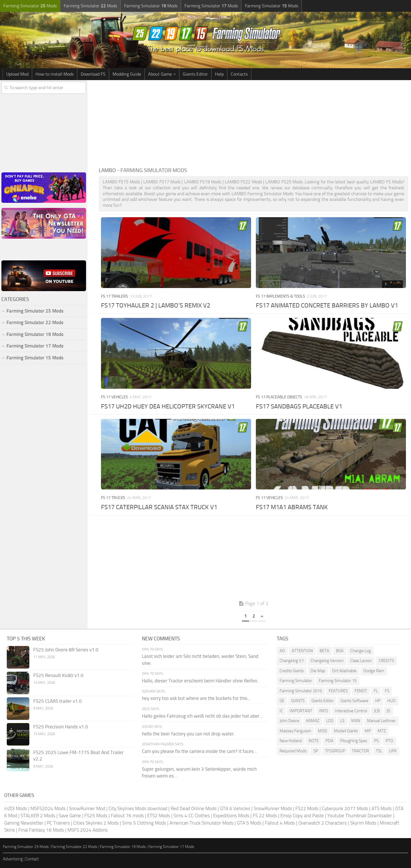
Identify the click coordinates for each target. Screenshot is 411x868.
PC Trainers (58, 823)
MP (368, 731)
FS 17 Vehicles (115, 397)
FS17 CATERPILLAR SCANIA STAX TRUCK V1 (159, 507)
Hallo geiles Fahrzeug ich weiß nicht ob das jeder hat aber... (202, 716)
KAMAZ (313, 721)
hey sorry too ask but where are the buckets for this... (196, 698)
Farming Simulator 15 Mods (35, 358)
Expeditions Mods (231, 816)
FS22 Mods (307, 808)
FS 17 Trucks (113, 498)
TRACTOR (360, 751)
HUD (392, 701)
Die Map (318, 671)
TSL (379, 751)
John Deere (289, 721)
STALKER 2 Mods (38, 816)
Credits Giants (292, 671)
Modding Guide (127, 74)
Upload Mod (17, 74)
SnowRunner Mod (87, 808)
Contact (32, 859)
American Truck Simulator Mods (202, 823)
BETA (324, 651)
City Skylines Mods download (138, 808)
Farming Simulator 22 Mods (35, 322)
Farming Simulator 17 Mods (35, 346)
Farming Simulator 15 (338, 681)
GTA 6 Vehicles (235, 808)
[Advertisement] (253, 122)
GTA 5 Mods (249, 823)
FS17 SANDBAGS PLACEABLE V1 (299, 406)
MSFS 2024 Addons (88, 830)
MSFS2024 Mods (48, 808)
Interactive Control (351, 711)
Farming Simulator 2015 (301, 691)
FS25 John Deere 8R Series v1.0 (66, 650)
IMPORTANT (301, 711)
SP (316, 751)
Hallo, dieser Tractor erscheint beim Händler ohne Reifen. (200, 681)
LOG (330, 721)
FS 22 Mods (265, 816)
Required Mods (293, 751)
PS (376, 741)
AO (282, 651)
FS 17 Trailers (115, 296)
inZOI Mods (16, 808)
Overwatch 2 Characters (323, 823)
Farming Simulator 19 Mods (35, 334)
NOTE (314, 741)
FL (376, 691)
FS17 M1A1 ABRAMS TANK (292, 507)
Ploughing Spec (354, 741)
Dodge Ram (374, 671)
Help (219, 74)
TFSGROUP (335, 751)
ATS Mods (382, 808)
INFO (324, 711)
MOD (323, 731)
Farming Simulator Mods (30, 6)
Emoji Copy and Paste (302, 816)
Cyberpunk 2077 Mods (345, 808)
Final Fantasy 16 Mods (41, 830)
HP (378, 701)
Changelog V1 (292, 661)
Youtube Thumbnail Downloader (360, 816)
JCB (377, 711)
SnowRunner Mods (273, 808)
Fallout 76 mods (127, 816)
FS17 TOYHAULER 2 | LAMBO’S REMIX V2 (156, 306)
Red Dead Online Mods (194, 808)
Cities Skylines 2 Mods (96, 823)
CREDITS (386, 661)
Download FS (93, 74)
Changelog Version (327, 661)
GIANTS (298, 701)
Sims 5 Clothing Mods (144, 823)
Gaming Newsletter (24, 823)
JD (388, 711)
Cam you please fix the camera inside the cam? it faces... (199, 751)
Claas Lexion (361, 661)
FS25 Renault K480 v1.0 (58, 675)
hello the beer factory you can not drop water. (188, 734)
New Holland (291, 741)
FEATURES (338, 691)
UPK (393, 751)
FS (387, 691)
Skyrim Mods (363, 823)
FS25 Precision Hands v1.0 (61, 727)
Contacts (239, 74)
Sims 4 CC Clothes (192, 816)
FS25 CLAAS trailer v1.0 (58, 701)
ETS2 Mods (159, 816)
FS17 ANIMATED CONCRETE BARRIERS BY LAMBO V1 (327, 306)
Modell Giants (346, 731)
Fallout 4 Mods (280, 823)
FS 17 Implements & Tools (281, 296)
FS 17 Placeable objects (279, 397)
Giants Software (354, 701)
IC (281, 711)
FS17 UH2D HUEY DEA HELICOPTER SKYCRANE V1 (168, 406)
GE (282, 701)
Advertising (13, 859)
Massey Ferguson (295, 731)
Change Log (361, 651)
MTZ (382, 731)
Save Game (70, 816)
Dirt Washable (344, 671)
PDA (329, 741)
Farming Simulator (296, 681)
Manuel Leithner (381, 721)
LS (342, 721)
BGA (340, 651)
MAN (356, 721)
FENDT (361, 691)
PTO (389, 741)
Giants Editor (195, 74)
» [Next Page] (262, 616)
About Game (160, 74)
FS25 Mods (96, 816)
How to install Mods (55, 74)
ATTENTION (302, 651)
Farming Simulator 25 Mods (35, 311)
